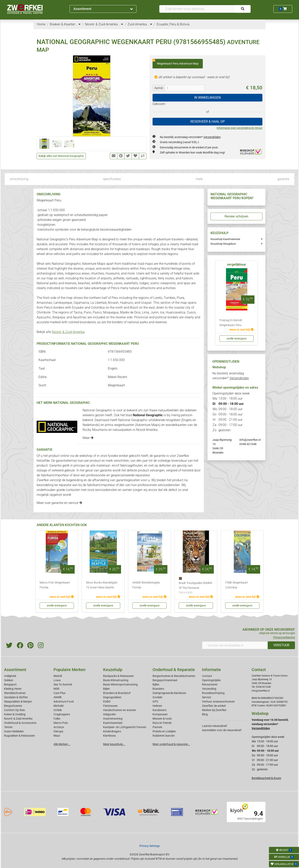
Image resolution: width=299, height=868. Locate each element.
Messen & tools (162, 719)
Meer (88, 438)
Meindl (58, 676)
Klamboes (109, 736)
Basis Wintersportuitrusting (120, 684)
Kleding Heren (13, 689)
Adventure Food (64, 702)
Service (206, 697)
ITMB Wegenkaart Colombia (237, 585)
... (78, 24)
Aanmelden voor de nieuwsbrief (222, 730)
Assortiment (103, 9)
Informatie (211, 670)
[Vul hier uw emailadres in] (235, 645)
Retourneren (210, 684)
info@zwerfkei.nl (250, 440)
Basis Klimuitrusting (116, 680)
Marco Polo (61, 723)
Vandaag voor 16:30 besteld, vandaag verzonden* (270, 724)
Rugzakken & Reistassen (20, 736)
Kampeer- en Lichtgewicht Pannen (125, 727)
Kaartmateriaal (113, 723)
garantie (283, 179)
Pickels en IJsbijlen (164, 731)
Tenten (8, 727)
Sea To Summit (63, 684)
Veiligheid (10, 676)
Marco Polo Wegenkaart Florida (55, 585)
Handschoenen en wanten (120, 710)
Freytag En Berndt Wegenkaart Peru (231, 323)
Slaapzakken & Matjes (18, 702)
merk (199, 179)
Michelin (59, 706)
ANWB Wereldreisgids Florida (146, 585)
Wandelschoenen (15, 693)
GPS (155, 702)
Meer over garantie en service (59, 503)
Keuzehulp (113, 670)
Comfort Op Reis (14, 710)
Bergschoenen (13, 706)
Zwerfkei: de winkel (214, 706)
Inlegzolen (110, 714)
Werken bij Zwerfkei (214, 710)
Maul (57, 736)
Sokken (9, 680)
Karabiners (159, 710)
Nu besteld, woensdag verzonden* (190, 137)
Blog (205, 714)
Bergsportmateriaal (165, 680)
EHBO (107, 702)
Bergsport (10, 684)
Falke (57, 719)
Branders (158, 689)
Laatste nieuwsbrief (214, 726)
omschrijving (19, 179)
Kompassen (160, 714)
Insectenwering (113, 719)
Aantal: (159, 88)
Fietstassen (110, 706)
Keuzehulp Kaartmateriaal (225, 239)
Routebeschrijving (213, 693)
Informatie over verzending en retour (240, 128)
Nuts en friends (162, 723)
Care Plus (59, 693)
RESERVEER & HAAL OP (208, 122)
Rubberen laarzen (164, 736)
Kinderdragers (112, 731)
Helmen (157, 706)
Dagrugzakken (112, 697)
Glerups (58, 731)
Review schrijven (236, 216)
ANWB (58, 697)
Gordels (157, 697)
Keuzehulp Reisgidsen (223, 244)
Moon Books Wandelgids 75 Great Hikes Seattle (102, 585)
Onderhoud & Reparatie (174, 670)
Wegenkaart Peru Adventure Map (176, 62)
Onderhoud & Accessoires (20, 723)
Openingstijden (211, 680)
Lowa (57, 680)
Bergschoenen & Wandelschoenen (174, 676)
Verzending (209, 689)
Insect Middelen (14, 731)
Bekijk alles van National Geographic (61, 156)
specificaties (112, 179)
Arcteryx (59, 727)
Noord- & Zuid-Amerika (68, 332)
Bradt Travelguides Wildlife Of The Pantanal (196, 588)
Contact (207, 676)
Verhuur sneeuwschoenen (218, 702)
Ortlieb (58, 710)
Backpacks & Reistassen (118, 676)
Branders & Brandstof (117, 693)
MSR (56, 689)
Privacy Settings (149, 846)
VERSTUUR (281, 645)
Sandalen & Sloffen (16, 697)
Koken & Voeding (15, 714)
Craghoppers (62, 714)
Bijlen (106, 689)
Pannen (157, 727)
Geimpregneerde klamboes (169, 693)
